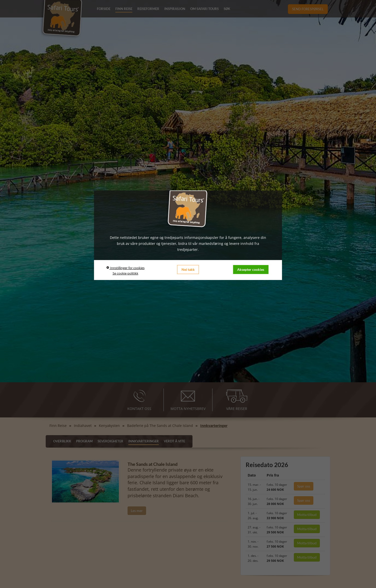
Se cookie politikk (125, 273)
